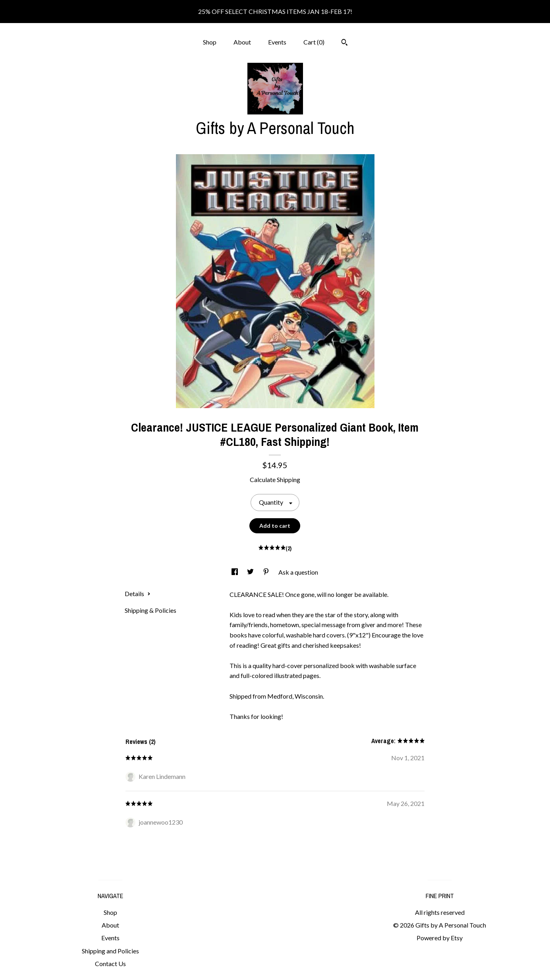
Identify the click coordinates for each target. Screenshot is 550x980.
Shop (210, 42)
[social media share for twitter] (251, 572)
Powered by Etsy (440, 938)
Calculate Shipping (275, 479)
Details (138, 594)
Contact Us (110, 964)
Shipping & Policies (151, 610)
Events (277, 42)
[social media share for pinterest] (267, 572)
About (242, 42)
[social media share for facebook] (235, 572)
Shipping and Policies (110, 951)
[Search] (344, 43)
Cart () (314, 42)
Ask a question (298, 572)
